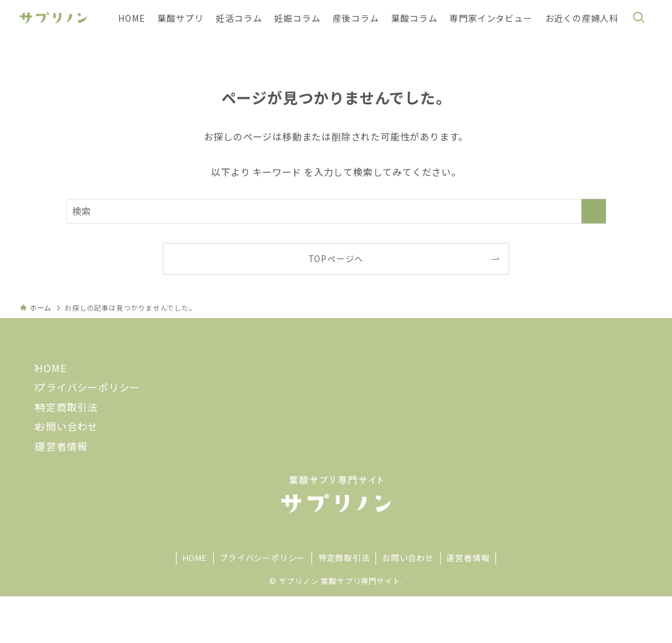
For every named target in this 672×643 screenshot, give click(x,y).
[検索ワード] (336, 211)
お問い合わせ (76, 458)
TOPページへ (336, 258)
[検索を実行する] (594, 211)
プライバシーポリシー (97, 401)
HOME (60, 372)
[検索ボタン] (638, 18)
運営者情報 (71, 488)
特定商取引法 (76, 430)
